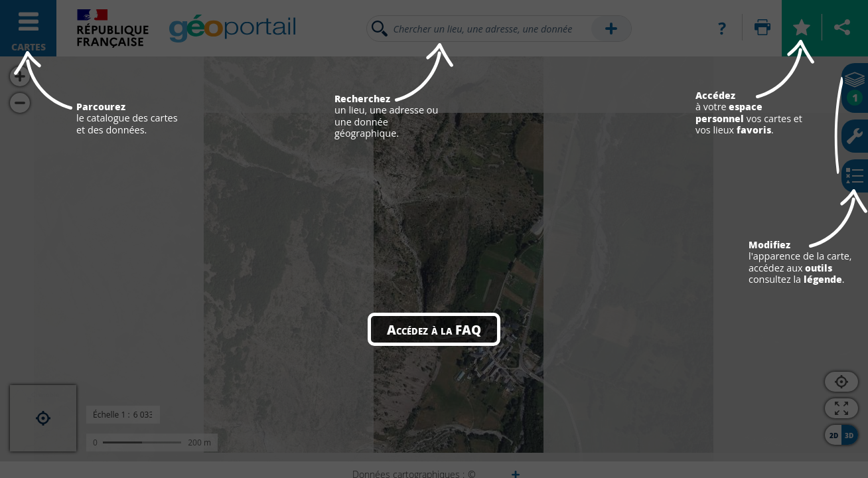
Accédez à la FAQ (434, 329)
